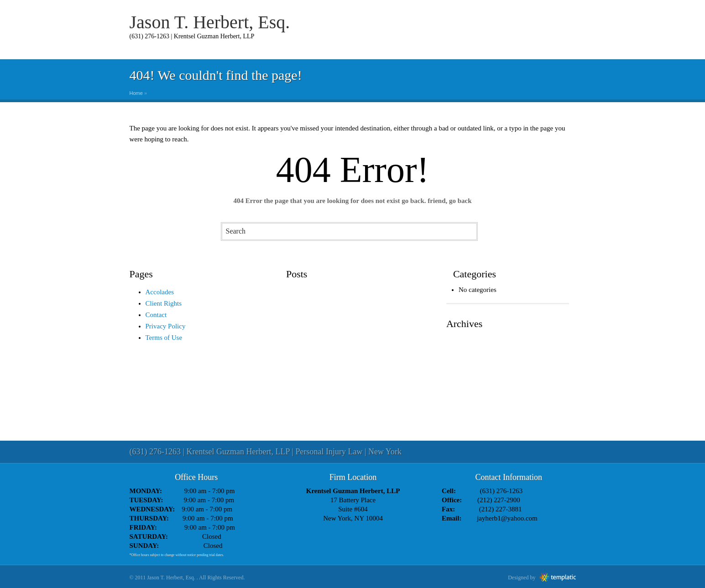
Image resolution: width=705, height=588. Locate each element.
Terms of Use (164, 338)
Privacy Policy (166, 326)
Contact (156, 315)
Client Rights (164, 303)
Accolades (160, 292)
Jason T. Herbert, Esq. (210, 22)
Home (136, 93)
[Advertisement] (353, 404)
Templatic (558, 577)
